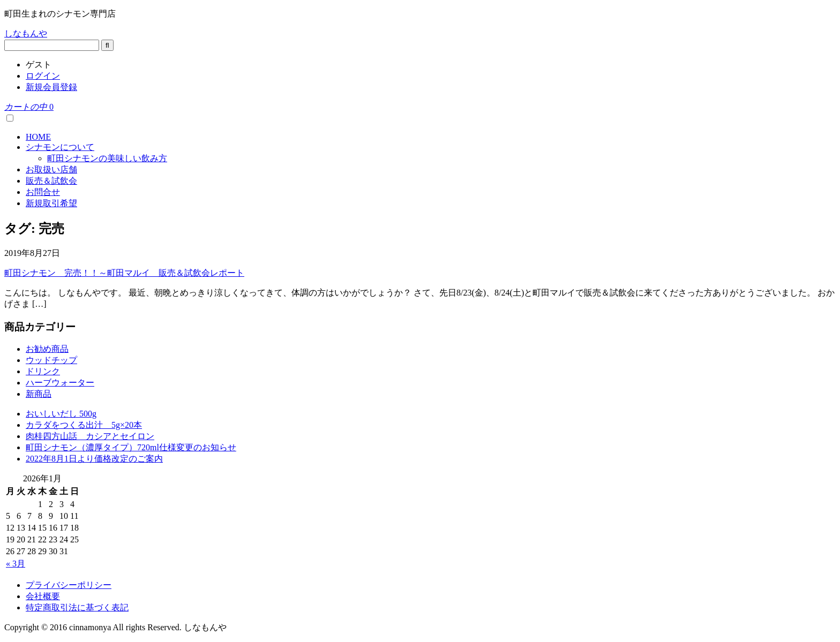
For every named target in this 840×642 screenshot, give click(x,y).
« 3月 (16, 564)
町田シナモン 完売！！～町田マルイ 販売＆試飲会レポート (124, 273)
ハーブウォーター (60, 383)
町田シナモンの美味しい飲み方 (107, 158)
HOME (38, 137)
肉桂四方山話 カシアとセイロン (90, 436)
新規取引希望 (51, 203)
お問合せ (43, 192)
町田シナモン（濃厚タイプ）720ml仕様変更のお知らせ (131, 447)
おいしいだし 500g (61, 414)
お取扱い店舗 (51, 169)
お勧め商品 (47, 349)
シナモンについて (60, 147)
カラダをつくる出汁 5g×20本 (84, 425)
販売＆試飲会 (51, 181)
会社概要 (43, 596)
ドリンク (43, 371)
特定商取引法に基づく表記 (77, 607)
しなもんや (26, 33)
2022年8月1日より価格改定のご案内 (94, 459)
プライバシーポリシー (69, 585)
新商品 (39, 394)
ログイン (43, 76)
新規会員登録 (51, 87)
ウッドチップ (51, 360)
